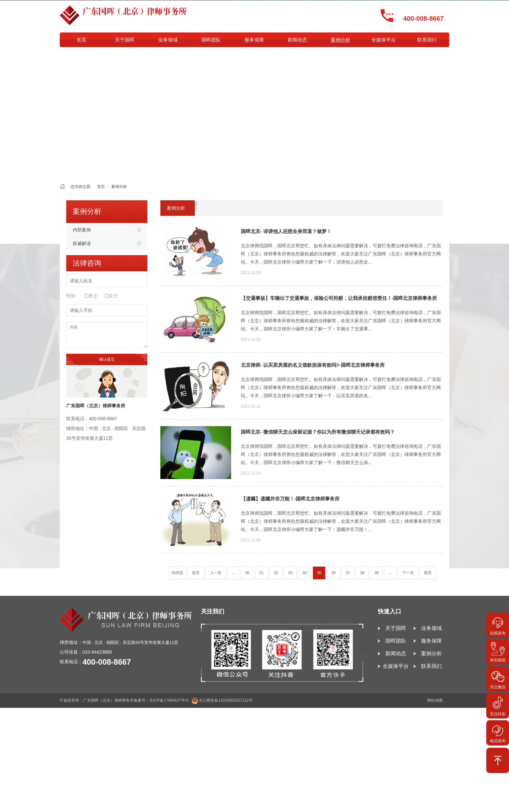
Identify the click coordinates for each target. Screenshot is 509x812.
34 (305, 573)
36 (334, 573)
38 (362, 573)
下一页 (408, 573)
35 (319, 573)
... (233, 573)
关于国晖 (125, 40)
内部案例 (82, 230)
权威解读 (82, 243)
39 (377, 573)
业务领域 (168, 40)
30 (247, 573)
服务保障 (254, 40)
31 (261, 573)
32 (276, 573)
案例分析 (341, 40)
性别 (71, 296)
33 (290, 573)
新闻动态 (297, 40)
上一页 (216, 573)
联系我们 (427, 40)
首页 (81, 40)
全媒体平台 (384, 40)
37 (348, 573)
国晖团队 (211, 40)
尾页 (428, 573)
